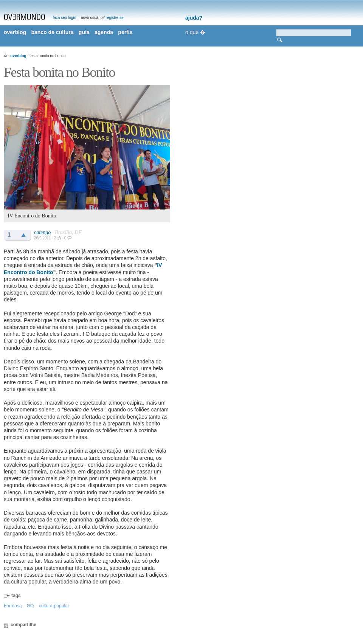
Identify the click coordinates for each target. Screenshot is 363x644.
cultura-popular (54, 606)
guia (84, 32)
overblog (15, 32)
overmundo (25, 17)
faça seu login (65, 18)
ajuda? (194, 18)
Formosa (13, 606)
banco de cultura (52, 32)
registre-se (115, 18)
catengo (42, 232)
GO (30, 606)
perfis (125, 32)
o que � (195, 32)
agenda (104, 32)
